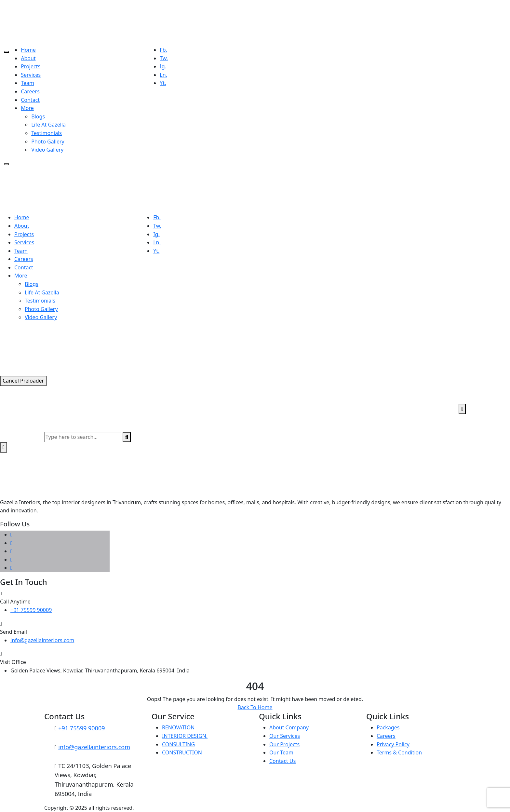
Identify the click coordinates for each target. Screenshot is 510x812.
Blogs (38, 116)
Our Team (281, 752)
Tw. (164, 58)
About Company (289, 727)
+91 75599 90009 (31, 610)
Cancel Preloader (23, 381)
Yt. (163, 83)
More (27, 108)
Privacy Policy (393, 744)
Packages (388, 727)
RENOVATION (178, 727)
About (28, 58)
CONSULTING (178, 744)
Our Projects (284, 744)
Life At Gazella (48, 125)
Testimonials (47, 133)
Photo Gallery (48, 142)
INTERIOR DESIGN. (185, 736)
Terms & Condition (399, 752)
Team (27, 83)
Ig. (163, 66)
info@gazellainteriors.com (42, 640)
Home (28, 50)
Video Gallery (47, 150)
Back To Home (255, 707)
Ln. (163, 75)
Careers (30, 91)
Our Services (285, 736)
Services (31, 75)
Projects (31, 66)
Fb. (163, 50)
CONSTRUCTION (182, 752)
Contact (30, 100)
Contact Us (282, 761)
